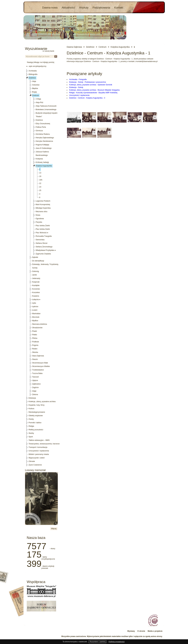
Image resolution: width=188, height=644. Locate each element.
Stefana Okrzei (41, 243)
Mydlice (35, 321)
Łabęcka (36, 299)
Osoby (31, 419)
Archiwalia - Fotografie (78, 79)
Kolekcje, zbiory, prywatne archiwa (42, 402)
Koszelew (36, 292)
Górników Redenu (43, 134)
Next (125, 28)
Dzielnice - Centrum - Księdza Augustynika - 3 (87, 98)
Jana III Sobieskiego (44, 148)
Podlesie (36, 342)
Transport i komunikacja (38, 447)
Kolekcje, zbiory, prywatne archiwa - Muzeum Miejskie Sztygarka (94, 90)
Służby (31, 433)
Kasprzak (36, 282)
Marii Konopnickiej (43, 205)
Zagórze (35, 387)
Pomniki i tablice (35, 423)
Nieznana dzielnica (40, 324)
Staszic (35, 359)
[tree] (41, 268)
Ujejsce (35, 380)
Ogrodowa (40, 219)
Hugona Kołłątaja (42, 145)
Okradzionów (37, 328)
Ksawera (36, 296)
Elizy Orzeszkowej (43, 124)
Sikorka (35, 352)
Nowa (38, 215)
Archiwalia (33, 71)
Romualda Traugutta (44, 236)
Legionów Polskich (43, 201)
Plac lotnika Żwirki (43, 226)
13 (40, 173)
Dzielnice (32, 78)
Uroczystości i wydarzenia (79, 95)
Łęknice (35, 307)
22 (40, 183)
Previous (25, 28)
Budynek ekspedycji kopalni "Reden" (46, 115)
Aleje (34, 81)
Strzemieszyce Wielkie (41, 366)
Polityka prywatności (117, 642)
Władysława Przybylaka (46, 250)
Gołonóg (35, 271)
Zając (34, 391)
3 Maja (38, 99)
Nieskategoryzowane (37, 412)
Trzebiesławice (38, 370)
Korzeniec (36, 289)
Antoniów (36, 85)
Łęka (34, 303)
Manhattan (36, 314)
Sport (31, 437)
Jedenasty (36, 278)
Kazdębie (36, 285)
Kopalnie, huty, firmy (37, 405)
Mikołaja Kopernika (43, 208)
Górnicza (39, 131)
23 (40, 187)
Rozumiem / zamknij (98, 642)
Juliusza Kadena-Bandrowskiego (42, 153)
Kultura (31, 409)
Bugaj (34, 92)
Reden (35, 349)
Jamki (34, 275)
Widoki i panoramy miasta (39, 454)
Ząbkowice (36, 384)
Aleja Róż (39, 102)
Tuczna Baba (37, 373)
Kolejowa (39, 159)
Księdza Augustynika (44, 166)
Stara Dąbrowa (38, 356)
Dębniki (35, 257)
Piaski (35, 331)
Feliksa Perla (41, 127)
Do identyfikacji (38, 261)
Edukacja (32, 398)
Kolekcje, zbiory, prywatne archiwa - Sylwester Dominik (91, 85)
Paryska (39, 222)
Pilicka (35, 338)
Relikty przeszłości (36, 430)
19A (41, 180)
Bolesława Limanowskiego (46, 110)
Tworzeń (35, 377)
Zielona (35, 394)
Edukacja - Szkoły (76, 87)
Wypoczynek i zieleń (37, 458)
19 (40, 176)
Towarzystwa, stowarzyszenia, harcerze (44, 444)
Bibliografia (33, 74)
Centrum (36, 95)
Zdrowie (32, 461)
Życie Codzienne (35, 465)
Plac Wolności (42, 233)
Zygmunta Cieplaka (43, 254)
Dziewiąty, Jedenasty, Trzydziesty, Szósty (45, 266)
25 (40, 190)
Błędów (35, 88)
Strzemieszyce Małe (40, 363)
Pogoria (35, 345)
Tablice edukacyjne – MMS (39, 440)
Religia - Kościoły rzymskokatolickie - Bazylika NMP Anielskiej (93, 93)
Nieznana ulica (41, 212)
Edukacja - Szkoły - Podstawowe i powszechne (88, 82)
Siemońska (40, 240)
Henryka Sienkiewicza (44, 141)
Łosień (35, 310)
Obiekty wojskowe (36, 416)
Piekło (35, 335)
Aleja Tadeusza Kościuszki (46, 106)
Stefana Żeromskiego (44, 247)
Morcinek (36, 317)
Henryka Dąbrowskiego (45, 138)
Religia (31, 426)
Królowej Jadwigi (42, 162)
